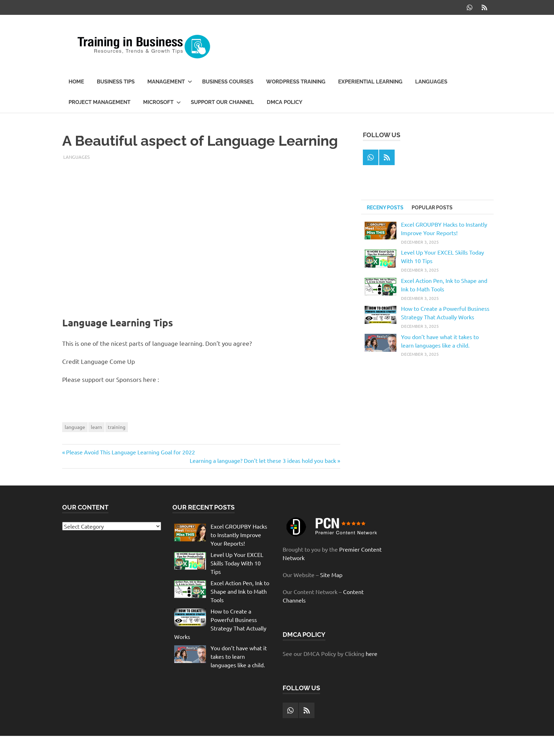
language (75, 427)
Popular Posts (432, 208)
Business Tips (116, 82)
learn (96, 427)
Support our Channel (222, 102)
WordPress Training (296, 82)
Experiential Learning (370, 82)
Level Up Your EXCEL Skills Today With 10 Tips (237, 563)
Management (170, 82)
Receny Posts (385, 208)
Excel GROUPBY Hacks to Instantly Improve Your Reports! (239, 535)
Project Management (99, 102)
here (372, 653)
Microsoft (162, 102)
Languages (431, 82)
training (117, 427)
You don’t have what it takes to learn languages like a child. (239, 656)
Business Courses (228, 82)
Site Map (331, 575)
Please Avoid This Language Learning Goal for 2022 (130, 452)
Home (76, 82)
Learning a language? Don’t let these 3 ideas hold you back (263, 460)
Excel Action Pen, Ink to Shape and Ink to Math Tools (240, 591)
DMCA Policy (285, 102)
